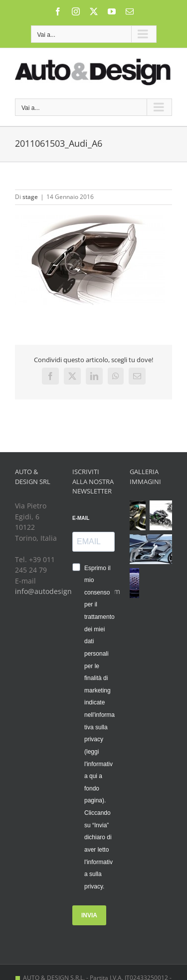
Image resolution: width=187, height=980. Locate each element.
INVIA (89, 915)
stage (30, 197)
